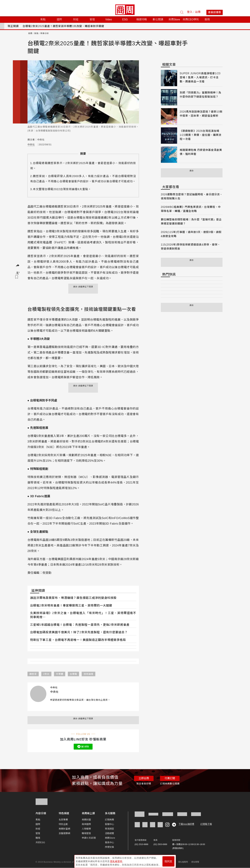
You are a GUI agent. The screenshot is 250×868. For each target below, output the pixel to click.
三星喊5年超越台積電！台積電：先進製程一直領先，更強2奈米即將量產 (80, 625)
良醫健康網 (64, 833)
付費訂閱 (170, 778)
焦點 (36, 33)
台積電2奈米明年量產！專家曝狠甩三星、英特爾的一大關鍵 (71, 606)
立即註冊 (144, 778)
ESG (125, 19)
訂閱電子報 (206, 824)
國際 (38, 824)
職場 (38, 838)
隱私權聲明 (183, 862)
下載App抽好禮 (186, 824)
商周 (30, 33)
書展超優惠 (215, 12)
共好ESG (40, 842)
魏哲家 (33, 674)
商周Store (174, 19)
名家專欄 (63, 820)
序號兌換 (110, 847)
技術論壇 (88, 674)
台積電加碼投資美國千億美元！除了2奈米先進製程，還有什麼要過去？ (79, 632)
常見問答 (110, 829)
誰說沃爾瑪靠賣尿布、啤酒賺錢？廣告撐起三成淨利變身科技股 (73, 598)
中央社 (31, 145)
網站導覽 (195, 862)
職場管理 (86, 833)
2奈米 (46, 674)
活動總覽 (110, 833)
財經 (38, 829)
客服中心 (110, 824)
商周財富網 (64, 829)
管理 (38, 833)
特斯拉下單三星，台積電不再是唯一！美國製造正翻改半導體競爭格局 (78, 640)
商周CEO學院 (191, 19)
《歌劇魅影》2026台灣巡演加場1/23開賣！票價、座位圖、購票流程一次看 (201, 135)
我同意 (168, 860)
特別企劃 (63, 824)
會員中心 (110, 842)
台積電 (73, 674)
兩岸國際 (86, 824)
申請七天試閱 (89, 838)
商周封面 (86, 820)
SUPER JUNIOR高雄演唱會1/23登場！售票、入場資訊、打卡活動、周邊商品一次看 (200, 77)
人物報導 (86, 829)
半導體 (60, 674)
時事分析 (45, 33)
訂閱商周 (110, 820)
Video (109, 19)
